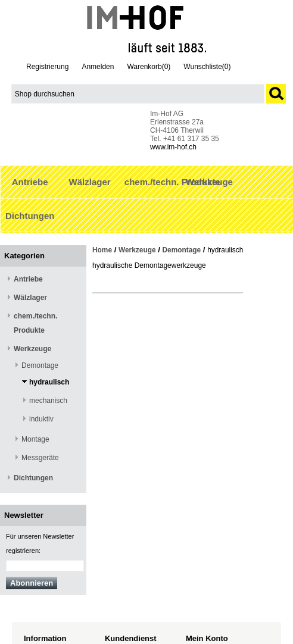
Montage (35, 439)
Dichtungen (30, 216)
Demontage (40, 365)
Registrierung (47, 67)
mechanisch (48, 401)
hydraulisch (49, 382)
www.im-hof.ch (173, 147)
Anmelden (98, 67)
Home (102, 250)
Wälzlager (90, 182)
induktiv (41, 419)
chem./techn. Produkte (172, 182)
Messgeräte (40, 458)
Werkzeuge (209, 182)
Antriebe (30, 182)
